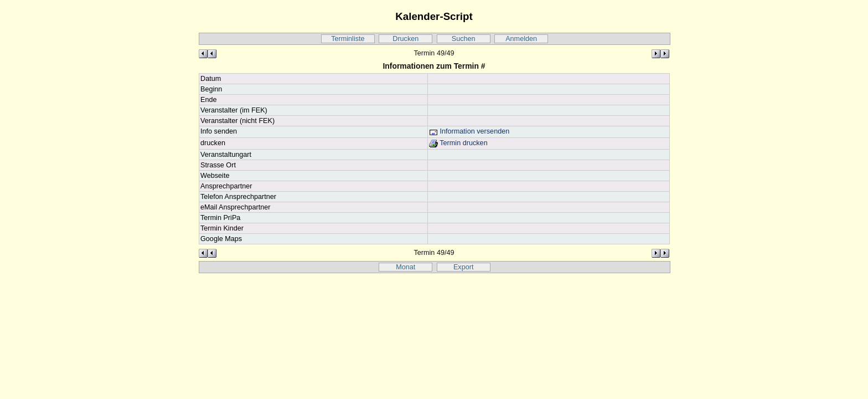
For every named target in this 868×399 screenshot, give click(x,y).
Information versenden (469, 131)
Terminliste (348, 39)
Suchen (464, 39)
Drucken (405, 39)
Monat (405, 267)
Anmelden (521, 39)
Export (464, 267)
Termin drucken (458, 143)
